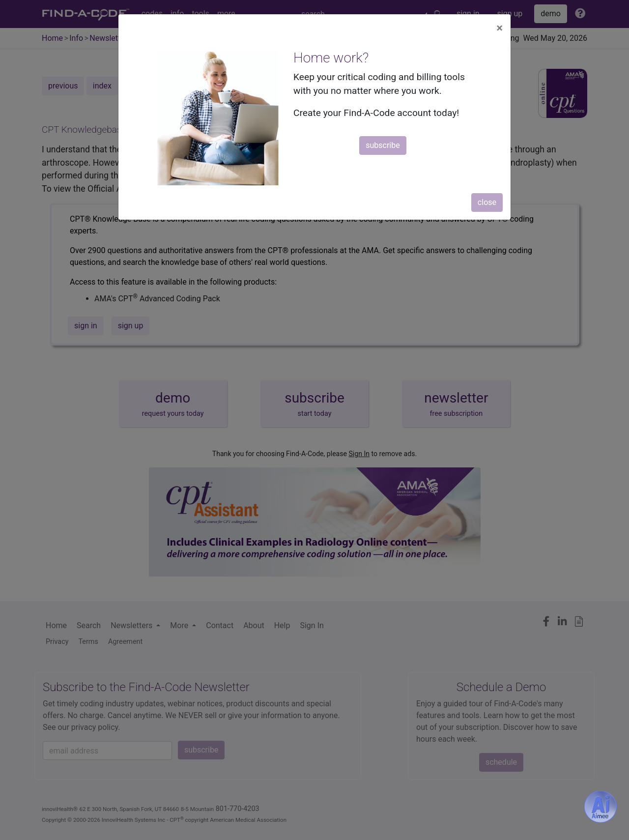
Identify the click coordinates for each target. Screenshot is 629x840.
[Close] (500, 28)
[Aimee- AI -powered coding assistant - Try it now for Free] (600, 807)
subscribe (383, 145)
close (487, 202)
